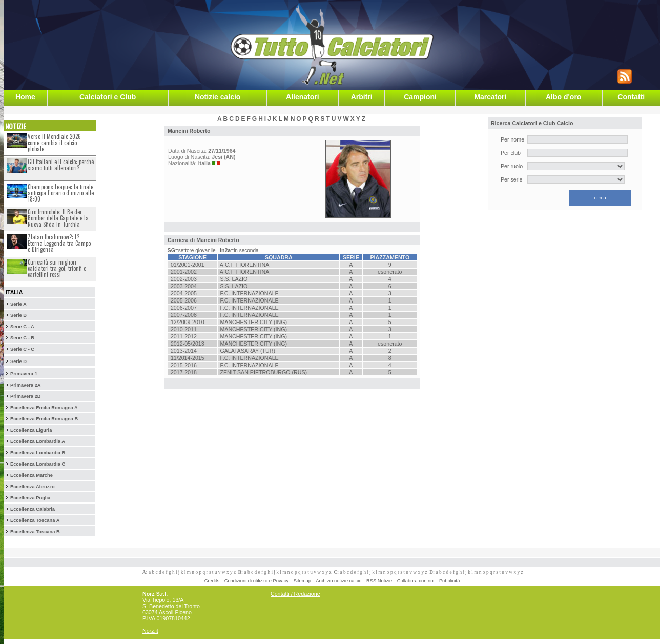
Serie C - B (22, 338)
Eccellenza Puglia (30, 498)
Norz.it (150, 631)
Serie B (18, 315)
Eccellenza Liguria (31, 430)
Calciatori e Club (108, 97)
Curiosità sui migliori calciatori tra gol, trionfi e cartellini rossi (57, 268)
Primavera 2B (26, 396)
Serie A (18, 304)
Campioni (420, 97)
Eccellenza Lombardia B (38, 453)
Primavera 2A (26, 385)
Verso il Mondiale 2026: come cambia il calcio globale (55, 143)
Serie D (18, 361)
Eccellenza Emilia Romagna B (44, 419)
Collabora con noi (416, 581)
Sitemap (302, 581)
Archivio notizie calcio (338, 581)
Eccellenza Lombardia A (38, 441)
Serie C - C (22, 349)
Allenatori (303, 97)
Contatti (631, 97)
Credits (212, 581)
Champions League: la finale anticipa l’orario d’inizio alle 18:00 (61, 193)
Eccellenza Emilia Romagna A (44, 408)
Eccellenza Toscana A (35, 520)
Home (25, 97)
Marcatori (490, 97)
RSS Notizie (379, 581)
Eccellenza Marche (32, 475)
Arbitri (362, 97)
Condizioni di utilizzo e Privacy (256, 581)
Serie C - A (22, 327)
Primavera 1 (24, 374)
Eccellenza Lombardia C (38, 464)
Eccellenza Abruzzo (33, 487)
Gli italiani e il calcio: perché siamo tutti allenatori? (61, 165)
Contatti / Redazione (295, 594)
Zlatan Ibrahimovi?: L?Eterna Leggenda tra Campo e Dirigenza (59, 243)
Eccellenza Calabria (33, 509)
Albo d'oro (563, 97)
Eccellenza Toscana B (35, 532)
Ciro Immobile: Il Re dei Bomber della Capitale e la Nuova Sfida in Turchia (58, 218)
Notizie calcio (218, 97)
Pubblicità (449, 581)
